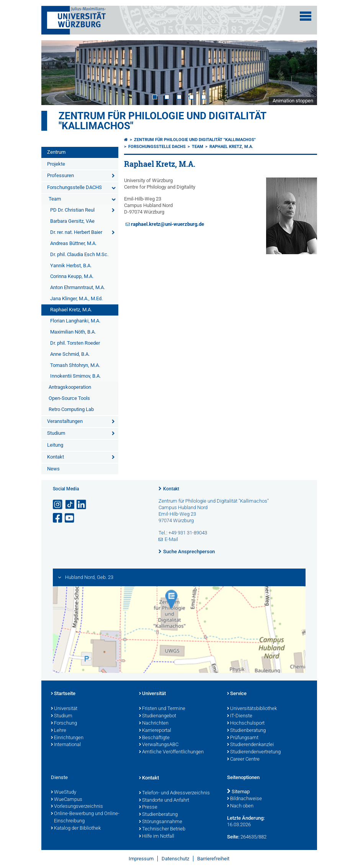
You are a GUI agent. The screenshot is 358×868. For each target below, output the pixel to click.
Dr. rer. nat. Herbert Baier (76, 232)
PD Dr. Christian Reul (72, 210)
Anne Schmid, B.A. (70, 354)
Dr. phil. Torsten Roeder (75, 343)
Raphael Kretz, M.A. (71, 310)
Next (304, 72)
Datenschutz (175, 859)
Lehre (59, 731)
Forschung (64, 723)
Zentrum (56, 152)
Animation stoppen (293, 101)
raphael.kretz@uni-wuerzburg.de (168, 224)
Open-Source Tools (69, 398)
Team (55, 199)
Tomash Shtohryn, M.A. (75, 365)
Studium (56, 433)
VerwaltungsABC (159, 745)
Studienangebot (158, 716)
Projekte (56, 164)
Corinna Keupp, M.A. (72, 276)
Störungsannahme (161, 822)
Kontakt (56, 457)
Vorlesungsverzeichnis (77, 807)
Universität (64, 709)
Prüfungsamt (243, 738)
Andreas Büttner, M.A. (73, 243)
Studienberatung (246, 731)
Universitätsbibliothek (252, 709)
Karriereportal (155, 731)
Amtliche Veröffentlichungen (171, 752)
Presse (148, 807)
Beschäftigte (154, 738)
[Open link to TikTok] (70, 505)
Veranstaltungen (65, 421)
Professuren (60, 175)
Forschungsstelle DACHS (74, 187)
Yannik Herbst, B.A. (71, 265)
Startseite (63, 694)
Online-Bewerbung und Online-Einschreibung (85, 818)
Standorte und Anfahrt (164, 801)
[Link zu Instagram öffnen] (58, 505)
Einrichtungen (67, 738)
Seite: (233, 837)
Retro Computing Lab (71, 409)
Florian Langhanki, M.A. (75, 321)
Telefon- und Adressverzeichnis (174, 793)
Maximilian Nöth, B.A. (73, 332)
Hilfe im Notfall (157, 837)
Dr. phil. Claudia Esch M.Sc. (79, 254)
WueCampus (67, 800)
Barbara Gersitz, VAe (72, 221)
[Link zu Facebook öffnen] (58, 518)
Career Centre (243, 759)
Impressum (141, 859)
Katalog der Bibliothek (76, 829)
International (66, 745)
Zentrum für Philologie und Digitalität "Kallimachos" (162, 121)
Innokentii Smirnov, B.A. (75, 376)
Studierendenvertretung (254, 752)
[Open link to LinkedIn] (82, 505)
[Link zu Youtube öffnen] (70, 518)
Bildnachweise (244, 799)
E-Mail (171, 539)
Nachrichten (154, 723)
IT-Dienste (240, 716)
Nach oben (240, 806)
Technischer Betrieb (162, 829)
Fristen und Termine (162, 709)
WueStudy (64, 792)
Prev (55, 72)
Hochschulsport (246, 723)
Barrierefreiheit (213, 859)
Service (237, 694)
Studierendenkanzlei (250, 745)
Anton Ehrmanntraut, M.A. (78, 287)
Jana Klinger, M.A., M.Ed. (76, 298)
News (53, 469)
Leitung (55, 445)
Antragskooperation (70, 387)
